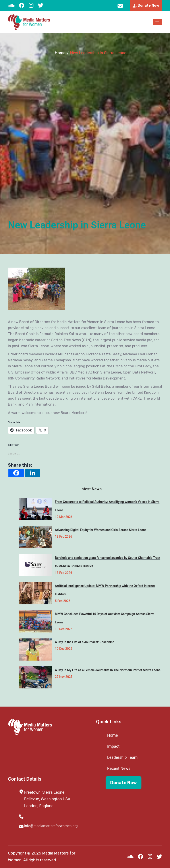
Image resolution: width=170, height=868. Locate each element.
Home (60, 53)
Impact (113, 746)
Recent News (119, 768)
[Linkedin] (33, 473)
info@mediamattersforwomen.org (120, 6)
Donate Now (124, 783)
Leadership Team (122, 757)
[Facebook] (16, 473)
